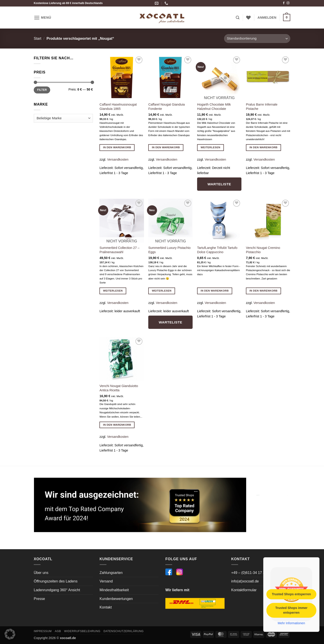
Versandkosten (118, 159)
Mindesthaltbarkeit (114, 590)
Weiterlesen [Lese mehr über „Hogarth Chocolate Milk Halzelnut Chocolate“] (210, 147)
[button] (43, 18)
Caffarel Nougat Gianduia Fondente (166, 107)
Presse (39, 599)
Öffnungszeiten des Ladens (56, 581)
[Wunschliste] (248, 18)
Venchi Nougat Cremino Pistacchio (263, 250)
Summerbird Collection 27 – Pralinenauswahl (119, 250)
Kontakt (106, 607)
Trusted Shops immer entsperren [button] (291, 610)
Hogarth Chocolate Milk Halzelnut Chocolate (214, 107)
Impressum (43, 631)
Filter (42, 90)
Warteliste (219, 184)
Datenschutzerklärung (124, 631)
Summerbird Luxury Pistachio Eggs (169, 250)
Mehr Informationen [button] (291, 623)
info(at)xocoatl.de (245, 581)
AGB (58, 631)
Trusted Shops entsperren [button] (291, 594)
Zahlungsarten (111, 573)
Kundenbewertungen (116, 599)
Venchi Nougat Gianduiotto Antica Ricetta (119, 388)
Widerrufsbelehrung (82, 631)
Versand (106, 581)
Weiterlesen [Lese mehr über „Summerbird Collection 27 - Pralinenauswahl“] (113, 291)
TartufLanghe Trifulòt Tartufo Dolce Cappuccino (217, 250)
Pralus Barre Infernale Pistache (262, 107)
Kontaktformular (244, 590)
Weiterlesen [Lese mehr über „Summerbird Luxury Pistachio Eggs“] (162, 291)
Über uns (41, 573)
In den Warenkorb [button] (117, 147)
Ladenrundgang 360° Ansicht (57, 590)
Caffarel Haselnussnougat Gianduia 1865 (118, 107)
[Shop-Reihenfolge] (257, 39)
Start (38, 39)
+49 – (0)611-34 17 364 (250, 573)
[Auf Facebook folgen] (284, 3)
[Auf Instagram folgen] (288, 3)
